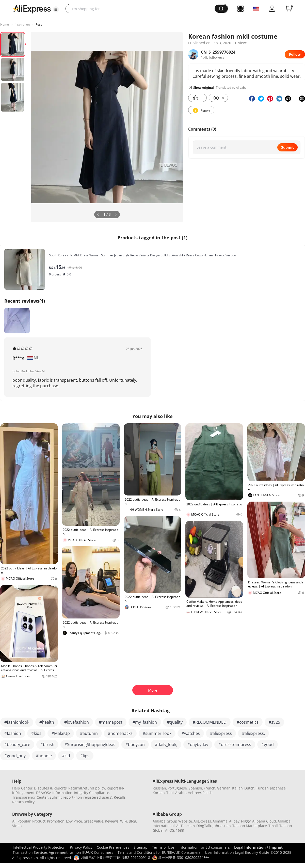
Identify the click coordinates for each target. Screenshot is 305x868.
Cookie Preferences (113, 847)
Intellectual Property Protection (39, 847)
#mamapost (111, 722)
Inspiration (22, 25)
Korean (159, 793)
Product (39, 821)
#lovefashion (77, 722)
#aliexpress (221, 733)
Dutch (249, 788)
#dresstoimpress (235, 745)
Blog (132, 821)
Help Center (22, 788)
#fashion (13, 733)
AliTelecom (186, 826)
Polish (207, 793)
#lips (85, 756)
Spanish (195, 788)
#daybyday (198, 745)
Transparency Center (30, 797)
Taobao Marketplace (250, 826)
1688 (180, 830)
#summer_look (157, 733)
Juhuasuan (222, 826)
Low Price (74, 821)
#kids (36, 733)
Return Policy (23, 802)
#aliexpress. (253, 733)
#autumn (89, 733)
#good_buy (15, 756)
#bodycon (135, 745)
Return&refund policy (87, 788)
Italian (237, 788)
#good (268, 745)
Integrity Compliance (92, 793)
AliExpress (202, 821)
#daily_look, (166, 745)
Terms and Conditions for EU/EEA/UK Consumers (159, 852)
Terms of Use (163, 847)
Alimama (220, 821)
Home (5, 25)
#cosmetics (248, 722)
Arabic (181, 793)
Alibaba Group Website (172, 821)
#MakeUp (61, 733)
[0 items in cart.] (289, 9)
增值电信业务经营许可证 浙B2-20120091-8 (116, 857)
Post (39, 25)
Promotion (56, 821)
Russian (159, 788)
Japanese (278, 788)
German (224, 788)
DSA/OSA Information (54, 793)
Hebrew (194, 793)
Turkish (262, 788)
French (210, 788)
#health (47, 722)
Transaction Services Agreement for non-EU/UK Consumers (63, 852)
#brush (47, 745)
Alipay (234, 821)
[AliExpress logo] (32, 9)
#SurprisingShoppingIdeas (90, 745)
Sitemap (141, 847)
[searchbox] (142, 9)
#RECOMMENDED (210, 722)
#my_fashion (145, 722)
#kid (66, 756)
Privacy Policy (81, 847)
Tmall (273, 826)
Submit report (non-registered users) (81, 797)
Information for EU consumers (204, 847)
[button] (56, 9)
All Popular (21, 821)
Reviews (112, 821)
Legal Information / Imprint (258, 847)
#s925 (274, 722)
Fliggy (246, 821)
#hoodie (44, 756)
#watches (191, 733)
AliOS (170, 830)
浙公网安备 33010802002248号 (181, 857)
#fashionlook (17, 722)
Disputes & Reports (50, 788)
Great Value (93, 821)
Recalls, (120, 797)
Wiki (124, 821)
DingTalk (204, 826)
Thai (170, 793)
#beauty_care (17, 745)
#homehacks (120, 733)
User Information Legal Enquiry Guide (237, 852)
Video (17, 826)
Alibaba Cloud (264, 821)
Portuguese (177, 788)
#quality (175, 722)
